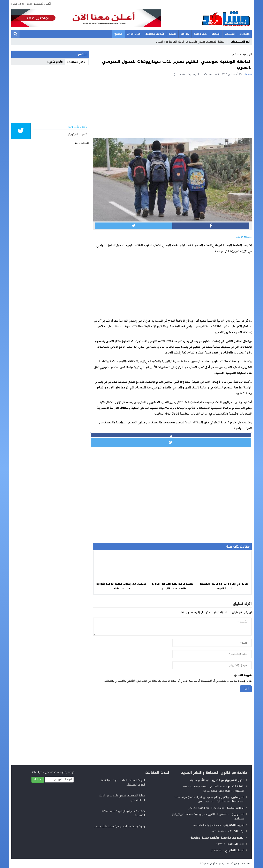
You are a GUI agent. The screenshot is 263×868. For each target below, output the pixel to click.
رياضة (172, 34)
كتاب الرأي (134, 34)
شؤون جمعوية (155, 34)
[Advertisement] (172, 107)
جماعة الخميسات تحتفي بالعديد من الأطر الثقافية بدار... (122, 798)
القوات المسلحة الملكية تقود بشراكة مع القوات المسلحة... (123, 782)
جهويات (245, 34)
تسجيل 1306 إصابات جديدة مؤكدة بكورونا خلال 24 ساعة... (121, 586)
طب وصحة (200, 34)
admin (248, 74)
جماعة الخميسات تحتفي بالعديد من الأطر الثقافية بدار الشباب (190, 42)
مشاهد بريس (82, 143)
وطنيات (230, 34)
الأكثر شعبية (55, 62)
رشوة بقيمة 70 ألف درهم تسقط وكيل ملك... (119, 826)
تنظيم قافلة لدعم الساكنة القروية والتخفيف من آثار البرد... (172, 586)
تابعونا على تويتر (78, 134)
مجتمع (118, 34)
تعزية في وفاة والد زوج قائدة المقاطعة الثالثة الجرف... (224, 586)
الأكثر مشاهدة (77, 62)
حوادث (185, 34)
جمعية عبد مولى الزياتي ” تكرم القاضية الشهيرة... (123, 813)
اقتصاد (216, 34)
